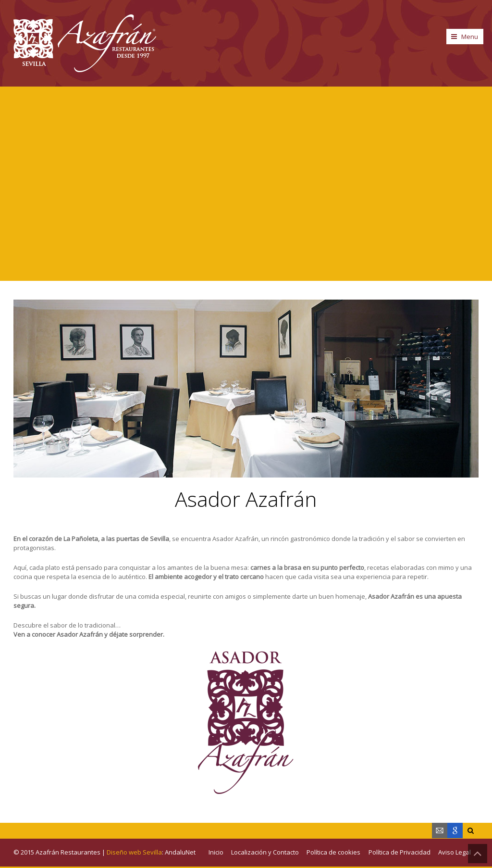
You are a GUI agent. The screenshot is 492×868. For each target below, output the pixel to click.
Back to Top (478, 854)
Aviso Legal (455, 852)
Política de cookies (333, 852)
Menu (470, 37)
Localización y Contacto (265, 852)
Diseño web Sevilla (134, 852)
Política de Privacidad (400, 852)
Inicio (216, 852)
